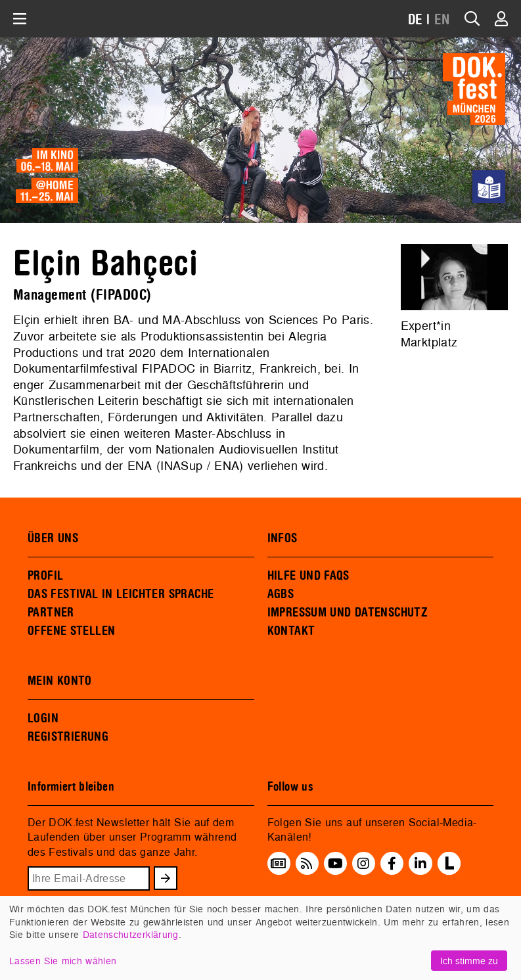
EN (442, 20)
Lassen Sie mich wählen (63, 961)
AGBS (281, 594)
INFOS (283, 538)
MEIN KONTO (60, 681)
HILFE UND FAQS (308, 576)
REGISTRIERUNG (68, 737)
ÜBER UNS (53, 538)
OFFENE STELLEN (71, 631)
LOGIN (43, 718)
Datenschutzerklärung (131, 934)
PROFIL (45, 576)
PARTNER (51, 613)
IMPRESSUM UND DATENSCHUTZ (348, 613)
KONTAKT (291, 631)
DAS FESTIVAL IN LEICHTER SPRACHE (121, 594)
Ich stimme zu (469, 961)
